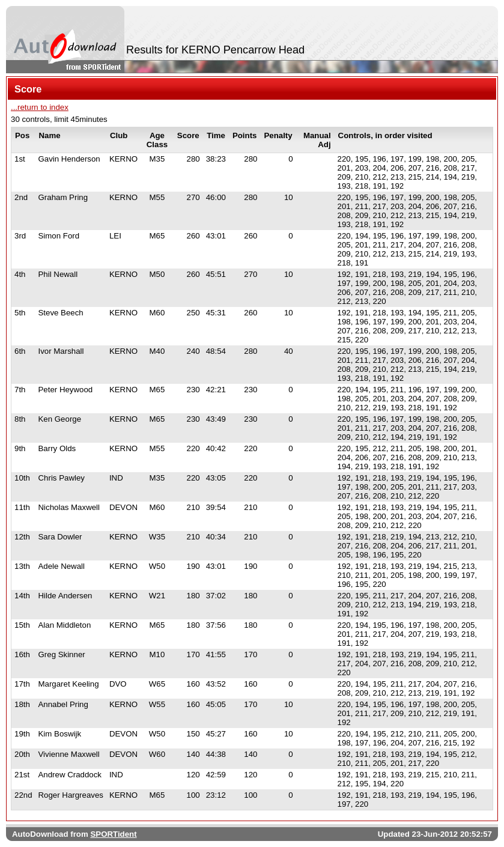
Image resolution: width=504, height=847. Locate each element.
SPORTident (113, 834)
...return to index (40, 107)
